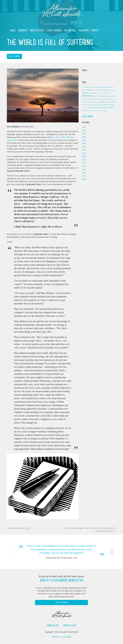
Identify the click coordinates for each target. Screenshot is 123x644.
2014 (84, 163)
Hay (83, 99)
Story (83, 108)
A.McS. (10, 242)
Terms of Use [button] (53, 626)
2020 (84, 143)
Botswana (90, 90)
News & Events (37, 30)
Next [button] (112, 552)
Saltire (87, 105)
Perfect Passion (109, 102)
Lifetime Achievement (86, 102)
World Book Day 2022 (19, 528)
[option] (61, 552)
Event (85, 96)
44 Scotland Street (86, 87)
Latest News (88, 116)
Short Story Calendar (109, 105)
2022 (84, 137)
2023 (84, 134)
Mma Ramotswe (94, 102)
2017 (84, 153)
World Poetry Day (103, 111)
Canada (95, 90)
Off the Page (70, 30)
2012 (84, 169)
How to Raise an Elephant (89, 99)
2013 (84, 166)
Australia (103, 87)
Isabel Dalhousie (104, 99)
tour (86, 111)
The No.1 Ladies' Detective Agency (102, 108)
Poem (114, 102)
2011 (84, 173)
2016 (84, 156)
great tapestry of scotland (110, 96)
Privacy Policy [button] (70, 626)
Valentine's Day (96, 111)
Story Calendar (54, 30)
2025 (84, 127)
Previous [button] (11, 552)
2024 (84, 130)
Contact (95, 30)
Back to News (14, 56)
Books (13, 30)
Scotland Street (93, 105)
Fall (98, 96)
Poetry (84, 105)
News (103, 102)
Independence (97, 99)
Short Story (100, 105)
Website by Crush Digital (61, 637)
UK (88, 111)
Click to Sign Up (62, 602)
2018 (84, 150)
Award (108, 87)
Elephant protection (107, 93)
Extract (95, 96)
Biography (23, 30)
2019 (84, 147)
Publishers (83, 30)
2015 (84, 160)
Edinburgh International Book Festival (96, 93)
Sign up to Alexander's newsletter (61, 580)
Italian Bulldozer (111, 99)
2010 (84, 176)
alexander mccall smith (95, 87)
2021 (84, 140)
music (99, 102)
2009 (84, 179)
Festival (101, 96)
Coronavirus (105, 90)
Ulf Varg (91, 111)
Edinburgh (85, 93)
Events (90, 96)
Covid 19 (111, 90)
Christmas (99, 90)
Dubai (115, 90)
